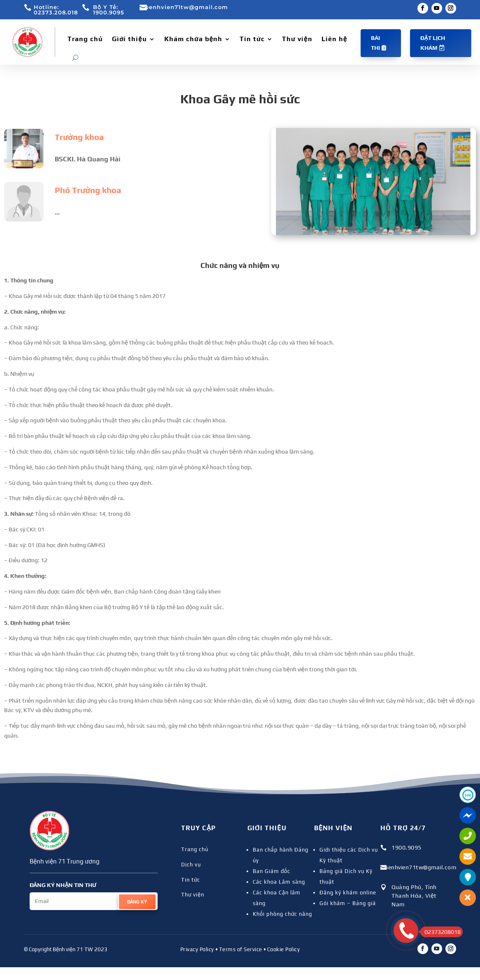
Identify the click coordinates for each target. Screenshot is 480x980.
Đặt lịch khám (432, 43)
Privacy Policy (197, 949)
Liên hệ (334, 39)
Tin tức (252, 39)
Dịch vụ (191, 865)
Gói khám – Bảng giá (348, 903)
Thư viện (297, 39)
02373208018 (440, 932)
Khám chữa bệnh (193, 39)
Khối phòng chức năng (282, 914)
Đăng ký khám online (348, 893)
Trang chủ (85, 39)
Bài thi (375, 43)
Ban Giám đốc (271, 871)
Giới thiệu (129, 39)
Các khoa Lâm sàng (279, 882)
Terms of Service (241, 949)
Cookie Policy (284, 949)
